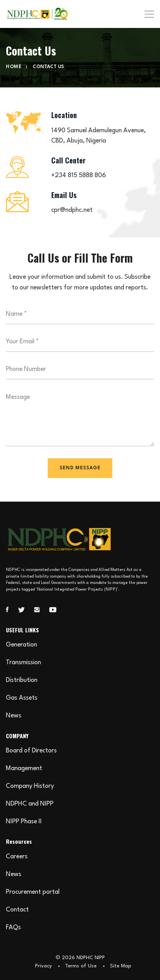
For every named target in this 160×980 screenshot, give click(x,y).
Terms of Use (81, 966)
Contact (17, 910)
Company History (30, 786)
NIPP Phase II (24, 822)
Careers (17, 857)
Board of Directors (31, 751)
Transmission (23, 663)
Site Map (121, 966)
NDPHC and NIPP (30, 804)
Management (24, 769)
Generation (21, 645)
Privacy (43, 966)
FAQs (13, 928)
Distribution (22, 680)
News (14, 716)
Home (14, 67)
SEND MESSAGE (80, 468)
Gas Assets (22, 698)
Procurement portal (33, 892)
